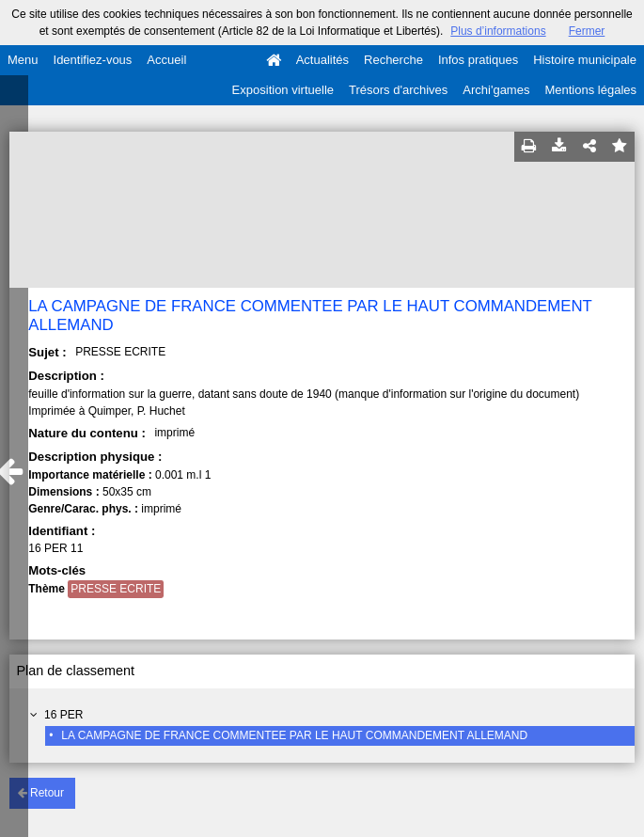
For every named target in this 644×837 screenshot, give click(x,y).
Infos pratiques (478, 60)
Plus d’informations (498, 31)
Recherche (393, 60)
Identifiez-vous (93, 60)
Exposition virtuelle (283, 90)
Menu (23, 60)
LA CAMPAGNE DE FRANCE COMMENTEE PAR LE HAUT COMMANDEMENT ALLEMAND (294, 735)
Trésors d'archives (398, 90)
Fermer (587, 31)
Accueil (166, 60)
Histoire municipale (585, 60)
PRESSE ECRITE (116, 589)
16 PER (63, 715)
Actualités (322, 60)
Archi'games (496, 90)
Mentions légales (590, 90)
